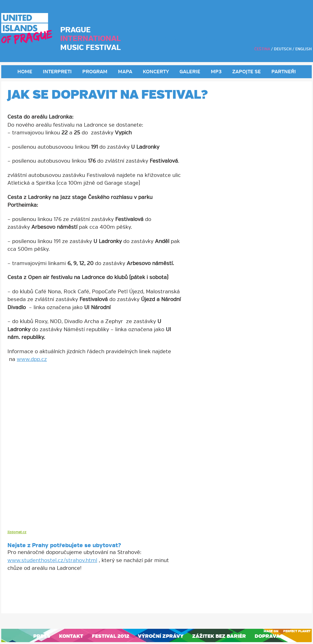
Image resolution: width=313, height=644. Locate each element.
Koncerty (156, 72)
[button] (156, 374)
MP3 (216, 72)
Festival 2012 (111, 636)
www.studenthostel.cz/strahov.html (52, 561)
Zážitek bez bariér (219, 636)
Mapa (125, 72)
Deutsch (283, 49)
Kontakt (71, 636)
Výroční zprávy (161, 636)
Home (25, 72)
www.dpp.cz (32, 359)
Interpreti (57, 72)
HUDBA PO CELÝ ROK (179, 39)
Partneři (284, 72)
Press (42, 636)
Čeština (262, 49)
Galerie (190, 72)
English (304, 49)
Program (95, 72)
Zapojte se (247, 72)
